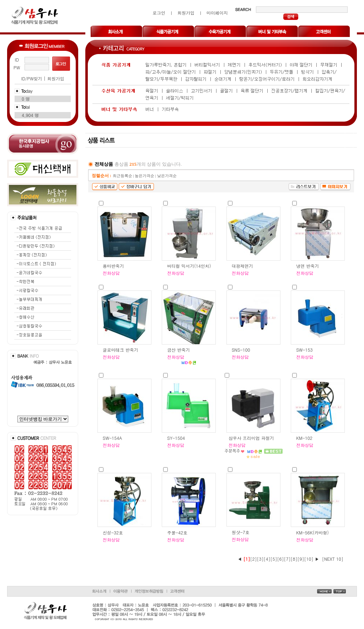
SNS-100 (241, 350)
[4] (267, 559)
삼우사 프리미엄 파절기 (251, 438)
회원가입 (56, 78)
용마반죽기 (113, 266)
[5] (274, 559)
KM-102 (304, 438)
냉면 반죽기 (307, 266)
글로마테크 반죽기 (121, 350)
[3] (260, 559)
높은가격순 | (146, 176)
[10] (309, 559)
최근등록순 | (124, 176)
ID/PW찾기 (31, 78)
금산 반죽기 (178, 350)
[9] (301, 559)
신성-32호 (113, 532)
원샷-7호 (241, 532)
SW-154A (112, 438)
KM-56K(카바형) (312, 532)
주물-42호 (177, 532)
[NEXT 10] (333, 559)
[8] (294, 559)
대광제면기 (242, 266)
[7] (287, 559)
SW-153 (304, 350)
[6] (281, 559)
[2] (254, 559)
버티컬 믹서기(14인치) (189, 266)
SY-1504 (176, 438)
